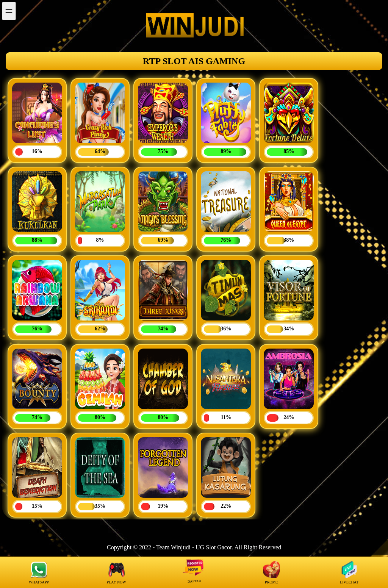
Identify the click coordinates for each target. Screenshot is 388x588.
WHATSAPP (39, 573)
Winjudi (181, 547)
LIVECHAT (349, 573)
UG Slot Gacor (214, 547)
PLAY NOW (117, 573)
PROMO (271, 573)
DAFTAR (194, 572)
